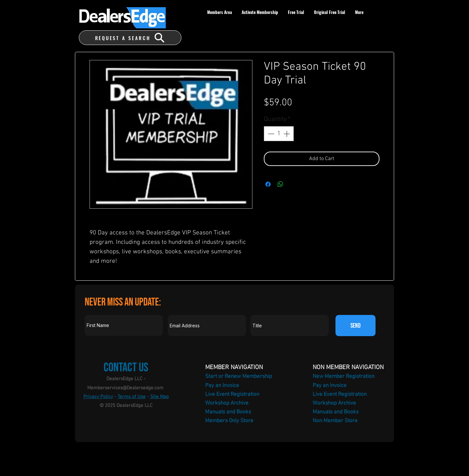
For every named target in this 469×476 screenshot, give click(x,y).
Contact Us (126, 368)
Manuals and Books (228, 412)
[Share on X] (293, 184)
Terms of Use (132, 397)
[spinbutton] (279, 134)
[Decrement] (270, 134)
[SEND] (355, 326)
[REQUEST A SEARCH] (130, 38)
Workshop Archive (227, 403)
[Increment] (287, 134)
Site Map (159, 397)
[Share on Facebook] (268, 184)
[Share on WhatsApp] (280, 184)
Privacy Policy (98, 397)
